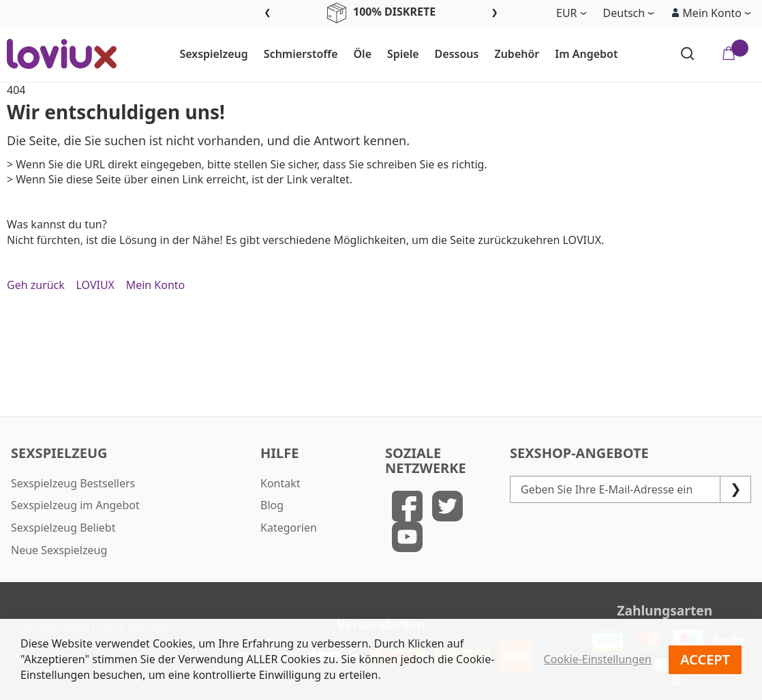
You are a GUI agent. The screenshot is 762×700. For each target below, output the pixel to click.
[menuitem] (208, 55)
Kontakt (280, 483)
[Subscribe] (735, 489)
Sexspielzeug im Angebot (75, 505)
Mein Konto (156, 285)
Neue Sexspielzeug (59, 550)
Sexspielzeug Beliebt (63, 528)
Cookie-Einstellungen (598, 659)
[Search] (688, 54)
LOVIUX (96, 285)
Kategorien (289, 528)
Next (494, 13)
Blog (272, 505)
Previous (268, 13)
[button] (711, 13)
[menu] (399, 54)
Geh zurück (36, 285)
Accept (705, 659)
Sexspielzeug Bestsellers (73, 483)
